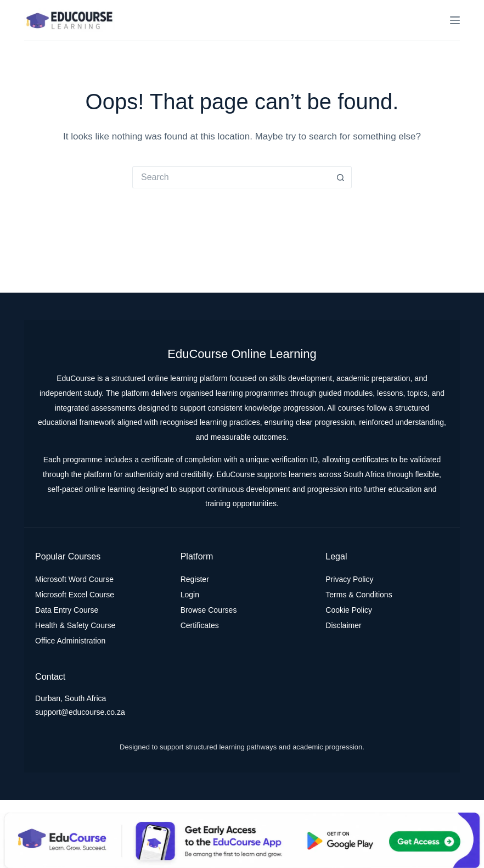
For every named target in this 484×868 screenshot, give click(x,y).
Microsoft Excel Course (75, 595)
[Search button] (341, 177)
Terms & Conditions (359, 595)
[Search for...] (231, 177)
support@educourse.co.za (80, 712)
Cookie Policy (349, 610)
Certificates (200, 625)
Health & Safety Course (75, 625)
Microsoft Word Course (74, 579)
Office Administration (70, 641)
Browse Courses (209, 610)
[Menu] (455, 20)
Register (195, 579)
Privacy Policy (349, 579)
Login (190, 595)
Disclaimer (343, 625)
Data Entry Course (67, 610)
